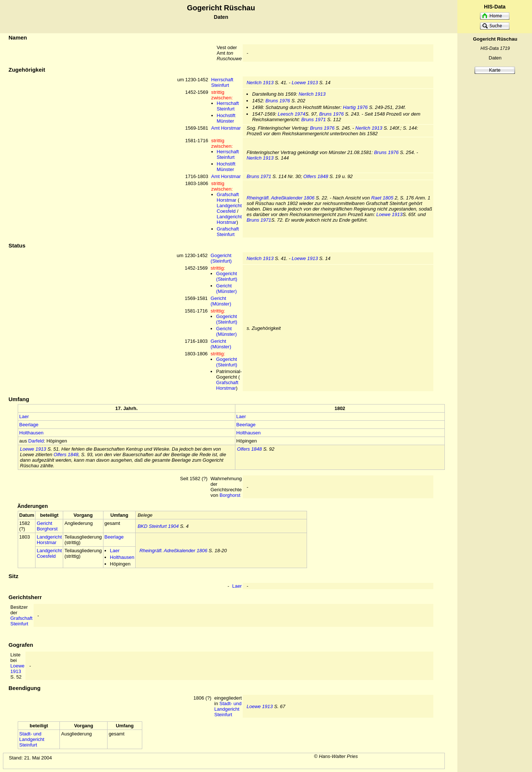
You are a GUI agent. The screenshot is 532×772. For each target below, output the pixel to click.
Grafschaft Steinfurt (228, 232)
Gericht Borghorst (47, 526)
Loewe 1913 (305, 83)
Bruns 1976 (278, 101)
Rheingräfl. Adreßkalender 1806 (280, 198)
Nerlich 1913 (260, 83)
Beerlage (29, 425)
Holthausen (31, 433)
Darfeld (36, 441)
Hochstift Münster (226, 118)
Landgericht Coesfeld (229, 208)
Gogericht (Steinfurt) (221, 258)
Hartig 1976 (355, 107)
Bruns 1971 (313, 119)
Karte (495, 70)
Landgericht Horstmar (229, 219)
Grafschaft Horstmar (228, 197)
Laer (24, 416)
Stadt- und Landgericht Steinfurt (228, 709)
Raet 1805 (382, 198)
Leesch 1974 (291, 114)
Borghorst (230, 495)
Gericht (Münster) (226, 288)
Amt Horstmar (226, 128)
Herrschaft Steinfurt (222, 82)
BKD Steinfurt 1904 (158, 526)
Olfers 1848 (316, 176)
